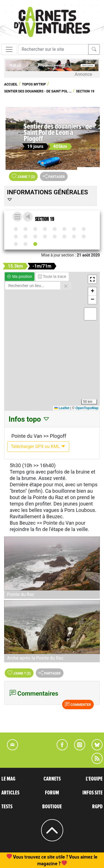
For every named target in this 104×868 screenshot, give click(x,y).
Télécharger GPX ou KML (38, 446)
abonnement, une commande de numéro (56, 857)
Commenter (78, 704)
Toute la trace (52, 276)
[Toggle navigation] (9, 49)
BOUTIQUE (52, 807)
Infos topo (29, 419)
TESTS (7, 807)
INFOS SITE (92, 793)
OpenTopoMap (87, 408)
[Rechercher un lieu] (33, 286)
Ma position (20, 276)
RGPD (97, 807)
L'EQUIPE (94, 779)
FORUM (52, 793)
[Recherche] (53, 49)
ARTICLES (10, 793)
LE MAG (8, 779)
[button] (92, 279)
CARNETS (52, 779)
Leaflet (62, 408)
